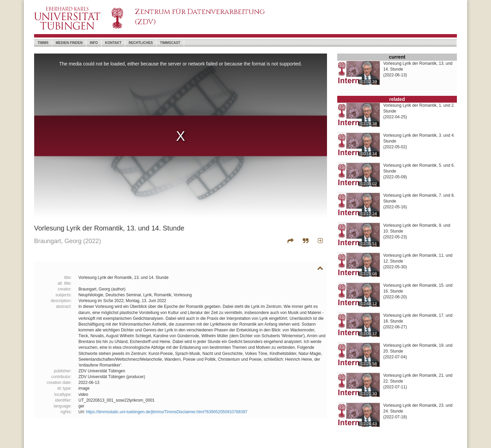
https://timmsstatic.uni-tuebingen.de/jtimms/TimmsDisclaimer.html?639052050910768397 (167, 412)
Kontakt (113, 43)
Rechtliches (141, 43)
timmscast (170, 43)
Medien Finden (69, 43)
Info (94, 43)
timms (43, 43)
